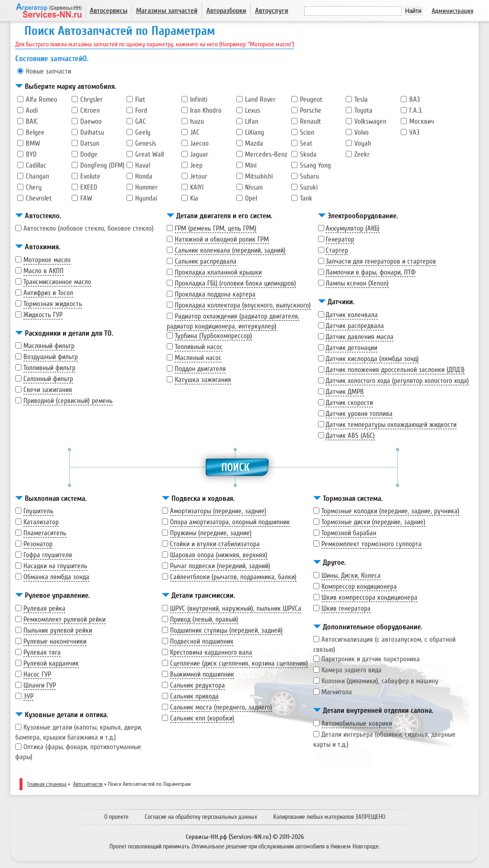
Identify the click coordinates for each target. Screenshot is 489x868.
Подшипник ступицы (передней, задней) (226, 630)
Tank (306, 198)
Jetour (199, 176)
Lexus (253, 111)
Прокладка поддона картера (215, 294)
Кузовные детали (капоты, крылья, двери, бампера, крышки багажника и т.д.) (79, 732)
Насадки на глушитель (55, 566)
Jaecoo (199, 143)
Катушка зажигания (203, 380)
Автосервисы (109, 11)
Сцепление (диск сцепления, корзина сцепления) (239, 663)
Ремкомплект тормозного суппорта (372, 544)
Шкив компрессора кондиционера (369, 598)
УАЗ (414, 132)
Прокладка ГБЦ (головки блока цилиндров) (235, 283)
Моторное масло (47, 260)
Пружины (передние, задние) (211, 533)
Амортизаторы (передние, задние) (218, 511)
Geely (143, 132)
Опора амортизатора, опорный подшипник (230, 522)
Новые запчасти (48, 71)
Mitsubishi (259, 176)
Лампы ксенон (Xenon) (357, 283)
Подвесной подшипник (202, 641)
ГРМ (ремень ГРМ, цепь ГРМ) (216, 228)
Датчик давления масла (360, 337)
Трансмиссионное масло (57, 282)
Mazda (254, 143)
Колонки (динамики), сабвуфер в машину (380, 681)
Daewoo (91, 122)
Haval (143, 165)
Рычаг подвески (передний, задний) (220, 566)
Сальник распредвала (206, 261)
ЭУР (28, 696)
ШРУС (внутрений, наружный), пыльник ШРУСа (236, 609)
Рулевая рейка (44, 609)
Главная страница (47, 784)
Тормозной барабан (349, 533)
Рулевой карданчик (51, 663)
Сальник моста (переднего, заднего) (221, 707)
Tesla (361, 100)
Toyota (363, 111)
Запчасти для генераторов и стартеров (381, 261)
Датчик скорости (349, 403)
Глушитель (38, 511)
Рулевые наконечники (55, 641)
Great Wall (149, 154)
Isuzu (197, 122)
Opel (251, 198)
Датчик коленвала (352, 315)
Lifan (252, 122)
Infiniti (199, 100)
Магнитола (337, 692)
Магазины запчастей (167, 11)
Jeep (196, 165)
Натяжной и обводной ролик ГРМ (222, 239)
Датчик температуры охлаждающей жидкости (391, 425)
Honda (144, 176)
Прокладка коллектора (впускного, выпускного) (243, 305)
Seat (306, 143)
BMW (33, 143)
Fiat (140, 100)
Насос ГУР (37, 674)
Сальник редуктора (197, 685)
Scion (307, 132)
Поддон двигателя (200, 369)
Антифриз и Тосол (48, 293)
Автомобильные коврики (357, 724)
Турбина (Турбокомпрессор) (213, 336)
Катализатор (41, 522)
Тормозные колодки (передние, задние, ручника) (390, 511)
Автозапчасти (88, 784)
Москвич (422, 122)
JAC (195, 132)
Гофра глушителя (48, 555)
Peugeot (311, 100)
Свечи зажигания (48, 390)
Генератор (340, 239)
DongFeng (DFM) (102, 165)
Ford (141, 111)
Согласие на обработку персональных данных (201, 817)
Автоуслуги (272, 11)
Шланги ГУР (40, 685)
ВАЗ (415, 100)
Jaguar (199, 154)
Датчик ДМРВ (345, 392)
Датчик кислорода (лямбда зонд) (372, 359)
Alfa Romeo (42, 100)
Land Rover (260, 100)
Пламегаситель (45, 533)
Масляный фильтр (49, 346)
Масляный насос (198, 358)
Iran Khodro (206, 111)
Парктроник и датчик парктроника (371, 659)
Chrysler (91, 100)
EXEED (89, 187)
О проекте (116, 817)
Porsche (311, 111)
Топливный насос (199, 347)
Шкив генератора (346, 609)
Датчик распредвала (355, 326)
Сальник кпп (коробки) (202, 718)
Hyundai (146, 198)
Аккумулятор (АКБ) (353, 228)
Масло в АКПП (43, 271)
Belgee (35, 132)
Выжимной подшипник (202, 674)
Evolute (90, 176)
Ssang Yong (315, 165)
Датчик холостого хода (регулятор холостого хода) (397, 381)
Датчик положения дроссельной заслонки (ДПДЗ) (395, 370)
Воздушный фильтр (51, 357)
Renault (310, 122)
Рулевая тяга (42, 652)
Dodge (89, 154)
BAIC (32, 122)
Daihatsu (92, 132)
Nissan (254, 187)
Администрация (452, 11)
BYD (31, 154)
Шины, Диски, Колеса (351, 576)
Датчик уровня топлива (359, 414)
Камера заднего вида (351, 670)
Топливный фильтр (49, 368)
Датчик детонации (351, 348)
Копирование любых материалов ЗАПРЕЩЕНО (329, 817)
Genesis (146, 143)
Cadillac (36, 165)
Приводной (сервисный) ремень (68, 401)
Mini (251, 165)
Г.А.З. (416, 111)
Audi (32, 111)
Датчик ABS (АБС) (350, 436)
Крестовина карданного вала (211, 652)
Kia (194, 198)
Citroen (90, 111)
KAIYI (197, 187)
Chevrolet (39, 198)
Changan (37, 176)
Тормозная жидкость (53, 304)
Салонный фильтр (48, 379)
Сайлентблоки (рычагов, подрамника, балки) (233, 577)
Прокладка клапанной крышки (218, 272)
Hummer (146, 187)
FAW (86, 198)
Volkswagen (370, 122)
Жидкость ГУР (43, 315)
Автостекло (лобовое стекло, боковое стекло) (89, 228)
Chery (34, 187)
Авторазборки (226, 11)
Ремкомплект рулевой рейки (64, 619)
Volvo (361, 132)
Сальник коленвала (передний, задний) (230, 250)
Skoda (308, 154)
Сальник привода (194, 696)
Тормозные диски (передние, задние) (373, 522)
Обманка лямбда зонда (56, 577)
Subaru (309, 176)
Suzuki (309, 187)
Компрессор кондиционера (359, 587)
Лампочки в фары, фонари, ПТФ (371, 272)
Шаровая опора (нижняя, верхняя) (219, 555)
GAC (141, 122)
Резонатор (38, 544)
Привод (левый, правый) (204, 619)
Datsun (90, 143)
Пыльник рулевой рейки (58, 630)
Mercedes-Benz (266, 154)
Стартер (337, 250)
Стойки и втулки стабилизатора (215, 544)
